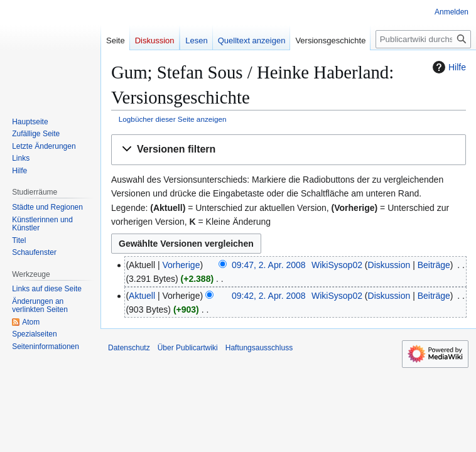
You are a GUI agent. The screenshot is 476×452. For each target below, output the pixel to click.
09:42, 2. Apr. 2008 (269, 296)
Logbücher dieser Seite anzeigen (173, 119)
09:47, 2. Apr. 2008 (269, 265)
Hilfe (448, 67)
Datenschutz (129, 348)
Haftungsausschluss (259, 348)
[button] (289, 150)
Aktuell (142, 296)
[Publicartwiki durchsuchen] (423, 39)
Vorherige (181, 265)
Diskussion (389, 265)
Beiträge (434, 265)
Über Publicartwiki (188, 348)
